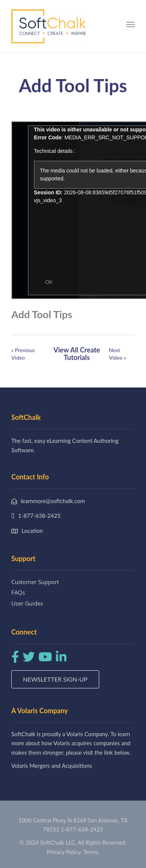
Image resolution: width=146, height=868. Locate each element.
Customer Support (35, 582)
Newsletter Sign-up (55, 679)
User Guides (27, 603)
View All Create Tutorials (77, 354)
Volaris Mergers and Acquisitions (52, 766)
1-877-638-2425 (82, 829)
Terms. (91, 852)
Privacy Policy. (65, 852)
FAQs (18, 592)
